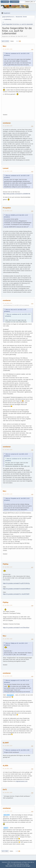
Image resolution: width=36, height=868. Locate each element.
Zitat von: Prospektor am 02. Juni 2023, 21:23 (17, 498)
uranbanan (7, 123)
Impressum (4, 862)
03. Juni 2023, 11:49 (7, 494)
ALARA (5, 766)
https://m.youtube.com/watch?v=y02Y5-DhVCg (16, 583)
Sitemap (27, 864)
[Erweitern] (7, 55)
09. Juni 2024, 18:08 (7, 792)
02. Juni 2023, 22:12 (7, 303)
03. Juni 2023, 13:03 (7, 639)
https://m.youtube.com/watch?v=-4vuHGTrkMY (16, 594)
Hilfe (9, 862)
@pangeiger (10, 695)
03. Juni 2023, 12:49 (7, 605)
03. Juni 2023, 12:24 (7, 567)
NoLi (5, 46)
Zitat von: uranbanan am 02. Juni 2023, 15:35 (17, 54)
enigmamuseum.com (22, 781)
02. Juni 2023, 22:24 (7, 450)
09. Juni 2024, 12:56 (7, 676)
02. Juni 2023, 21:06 (7, 171)
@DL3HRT (7, 815)
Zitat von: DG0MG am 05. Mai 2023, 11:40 (17, 215)
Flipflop (6, 564)
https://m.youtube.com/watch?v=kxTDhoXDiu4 (16, 628)
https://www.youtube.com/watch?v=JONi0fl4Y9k (17, 194)
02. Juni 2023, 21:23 (7, 211)
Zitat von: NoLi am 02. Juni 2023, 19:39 (16, 310)
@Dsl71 (6, 828)
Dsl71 (5, 790)
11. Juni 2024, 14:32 (7, 811)
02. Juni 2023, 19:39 (7, 49)
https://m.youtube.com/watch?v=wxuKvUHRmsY (17, 589)
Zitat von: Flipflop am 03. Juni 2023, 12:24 (17, 643)
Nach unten (5, 41)
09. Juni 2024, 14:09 (7, 769)
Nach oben (5, 851)
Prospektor (7, 208)
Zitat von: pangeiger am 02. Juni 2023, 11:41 (17, 680)
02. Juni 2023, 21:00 (7, 126)
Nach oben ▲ (31, 862)
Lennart (6, 168)
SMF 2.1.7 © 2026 (11, 864)
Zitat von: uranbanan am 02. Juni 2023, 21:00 (17, 176)
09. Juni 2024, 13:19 (7, 746)
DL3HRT (6, 743)
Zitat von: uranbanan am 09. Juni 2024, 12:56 (17, 750)
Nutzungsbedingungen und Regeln (19, 862)
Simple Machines (20, 864)
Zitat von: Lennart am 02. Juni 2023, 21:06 (17, 454)
